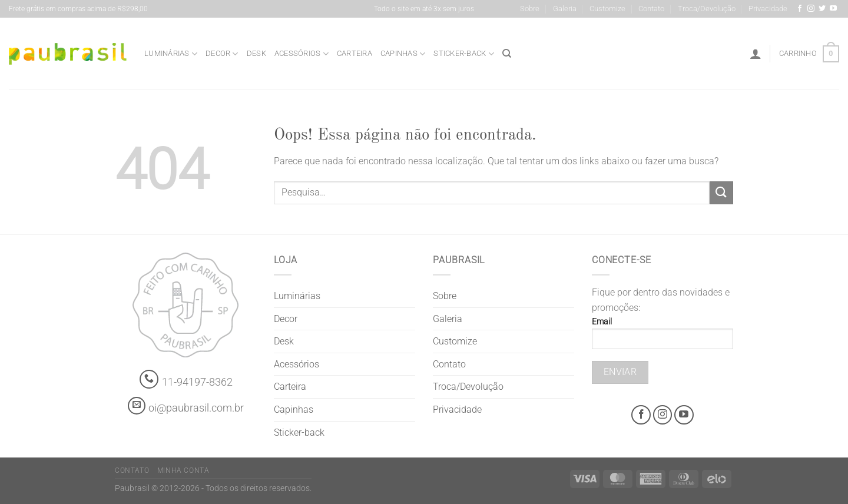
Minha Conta (183, 470)
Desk (256, 53)
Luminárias (171, 54)
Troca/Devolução (707, 9)
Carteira (355, 53)
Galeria (565, 9)
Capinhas (403, 54)
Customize (607, 9)
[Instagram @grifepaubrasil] (811, 9)
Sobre (530, 9)
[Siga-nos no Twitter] (822, 9)
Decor (222, 54)
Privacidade (768, 9)
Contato (651, 9)
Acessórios (302, 54)
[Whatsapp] (149, 379)
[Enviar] (721, 193)
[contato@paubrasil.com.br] (137, 406)
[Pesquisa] (507, 54)
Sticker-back (464, 54)
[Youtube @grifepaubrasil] (833, 9)
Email (662, 337)
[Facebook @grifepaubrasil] (800, 9)
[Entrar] (756, 54)
